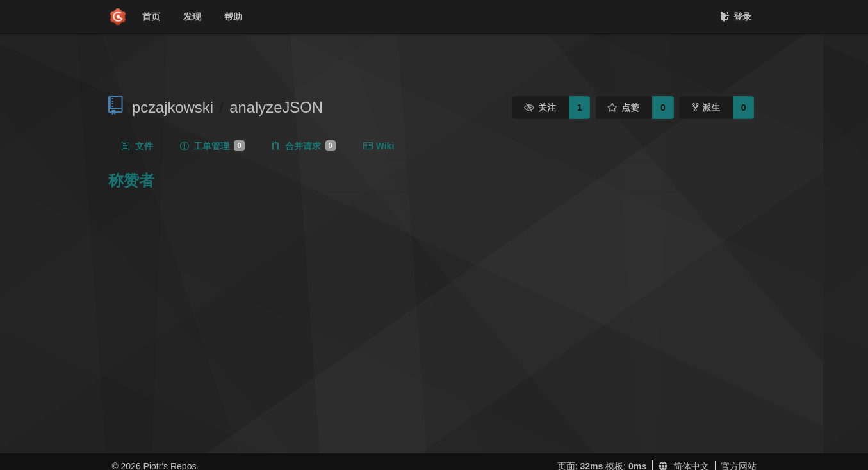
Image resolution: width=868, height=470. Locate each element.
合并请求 (304, 146)
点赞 (624, 108)
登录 (736, 17)
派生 (706, 108)
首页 (151, 17)
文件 (137, 146)
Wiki (379, 146)
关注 (540, 108)
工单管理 (212, 146)
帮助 (233, 17)
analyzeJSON (276, 107)
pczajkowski (173, 107)
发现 (192, 17)
